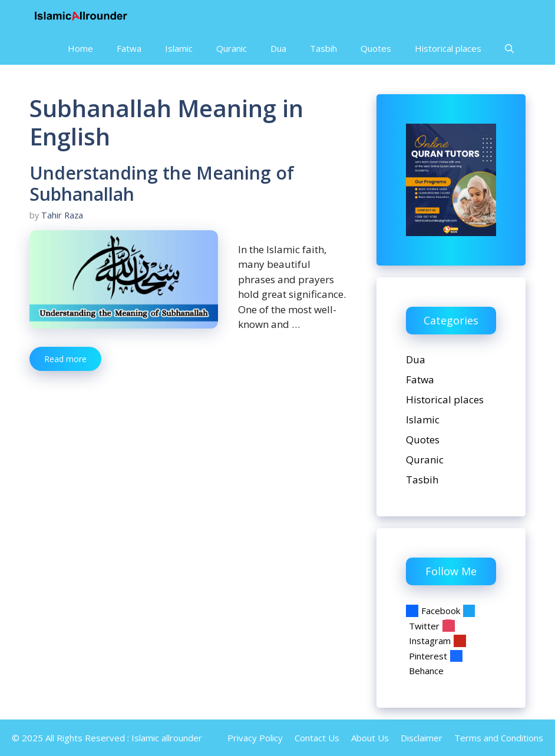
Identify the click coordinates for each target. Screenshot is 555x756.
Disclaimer (422, 738)
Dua (278, 48)
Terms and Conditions (499, 738)
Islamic (179, 48)
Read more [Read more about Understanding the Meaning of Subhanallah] (65, 359)
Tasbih (323, 48)
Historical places (448, 48)
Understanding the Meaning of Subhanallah (162, 183)
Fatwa (129, 48)
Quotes (376, 48)
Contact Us (317, 738)
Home (80, 48)
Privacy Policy (255, 738)
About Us (370, 738)
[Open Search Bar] (509, 49)
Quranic (232, 48)
